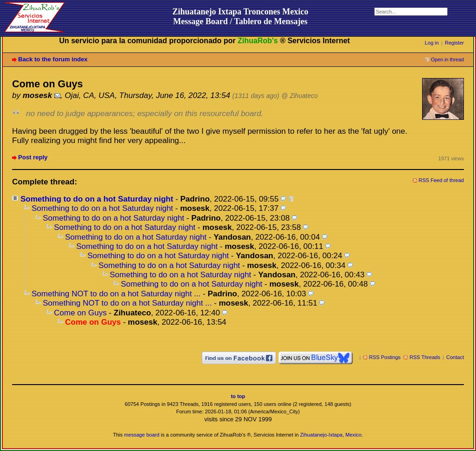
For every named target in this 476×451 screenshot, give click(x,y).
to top (238, 396)
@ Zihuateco (299, 96)
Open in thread (447, 59)
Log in (432, 43)
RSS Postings (385, 357)
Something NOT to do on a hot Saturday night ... (116, 294)
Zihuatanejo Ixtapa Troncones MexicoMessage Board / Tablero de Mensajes (241, 16)
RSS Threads (425, 357)
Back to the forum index (53, 59)
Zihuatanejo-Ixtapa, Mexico (331, 435)
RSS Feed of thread (442, 180)
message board (142, 435)
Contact (455, 357)
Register (454, 43)
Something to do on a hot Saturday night (97, 199)
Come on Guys (80, 313)
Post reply (33, 157)
